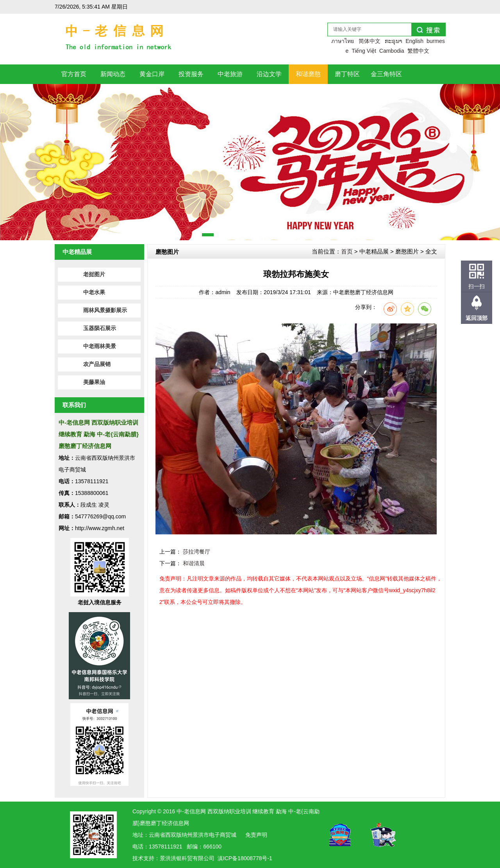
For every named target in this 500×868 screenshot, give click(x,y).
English (414, 41)
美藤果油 (94, 382)
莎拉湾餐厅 (196, 552)
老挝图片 (94, 274)
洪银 (176, 858)
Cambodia (392, 51)
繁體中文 (418, 51)
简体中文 (370, 41)
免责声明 (256, 835)
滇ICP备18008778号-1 (245, 858)
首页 (347, 251)
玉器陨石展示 (100, 328)
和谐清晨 (194, 563)
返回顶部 (477, 318)
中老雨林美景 (100, 346)
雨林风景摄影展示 (105, 310)
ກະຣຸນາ (394, 41)
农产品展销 (97, 364)
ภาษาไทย (343, 41)
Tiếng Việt (364, 51)
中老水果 (94, 292)
